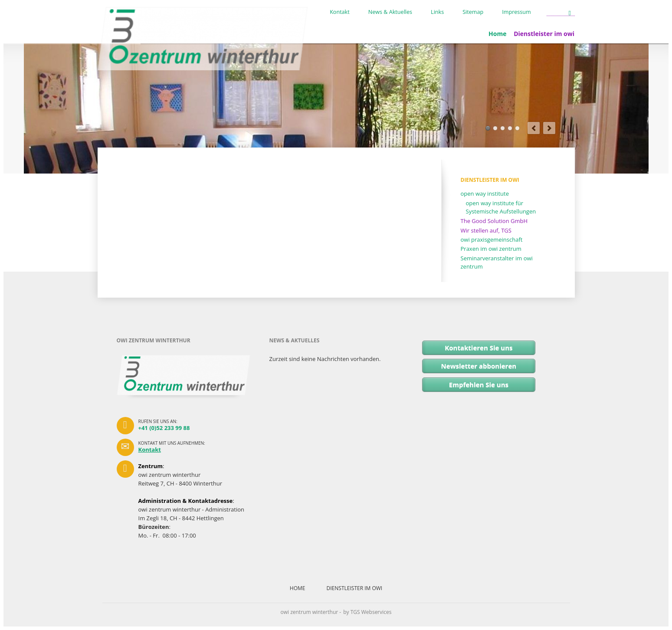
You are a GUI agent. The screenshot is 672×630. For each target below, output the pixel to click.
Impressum (516, 12)
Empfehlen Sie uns (479, 384)
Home (497, 34)
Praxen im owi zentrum (491, 249)
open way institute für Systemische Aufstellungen (501, 207)
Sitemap (473, 12)
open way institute (485, 194)
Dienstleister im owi (544, 34)
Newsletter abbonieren (479, 366)
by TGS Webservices (367, 612)
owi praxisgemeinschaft (492, 240)
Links (437, 12)
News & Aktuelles (390, 12)
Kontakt (340, 12)
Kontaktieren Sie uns (479, 348)
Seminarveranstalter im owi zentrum (497, 262)
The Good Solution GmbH (494, 221)
